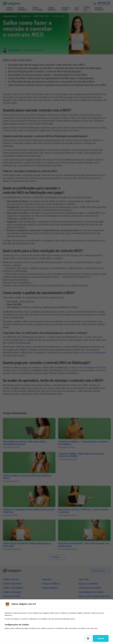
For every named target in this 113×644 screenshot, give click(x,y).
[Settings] (88, 638)
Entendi (101, 638)
